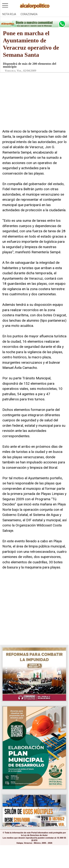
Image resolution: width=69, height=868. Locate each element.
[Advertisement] (30, 104)
